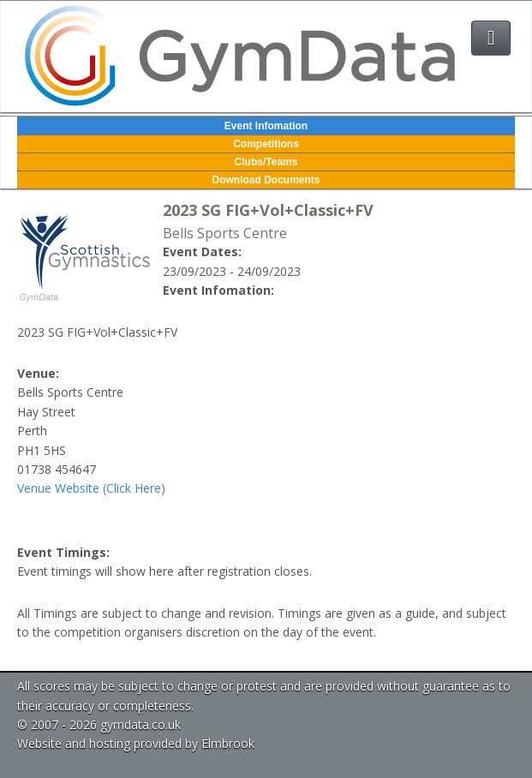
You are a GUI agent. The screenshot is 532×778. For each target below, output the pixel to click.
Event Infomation (266, 126)
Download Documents (266, 180)
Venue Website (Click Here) (91, 488)
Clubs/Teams (266, 162)
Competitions (266, 144)
